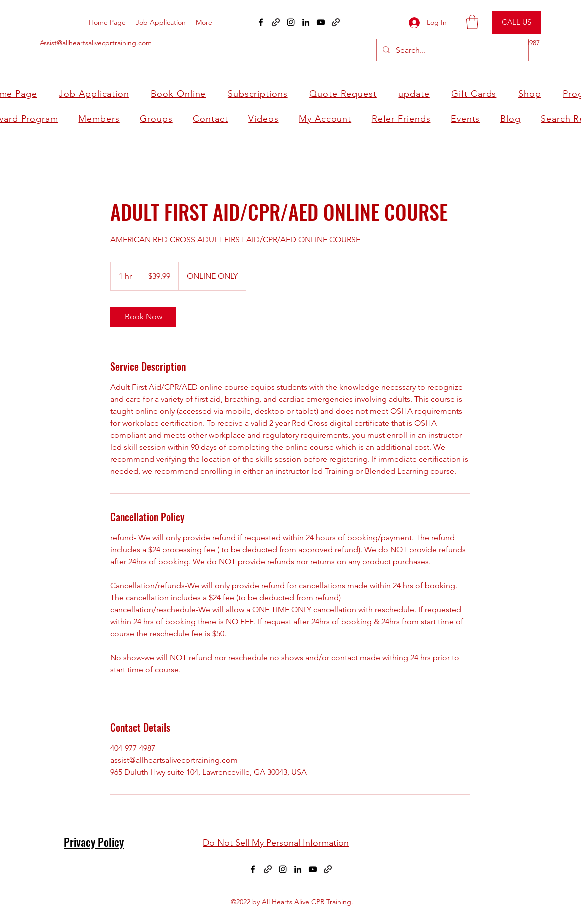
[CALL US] (517, 23)
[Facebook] (253, 869)
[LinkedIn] (306, 22)
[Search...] (452, 50)
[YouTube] (321, 22)
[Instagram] (291, 22)
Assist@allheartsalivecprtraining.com (96, 43)
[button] (472, 22)
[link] (143, 317)
